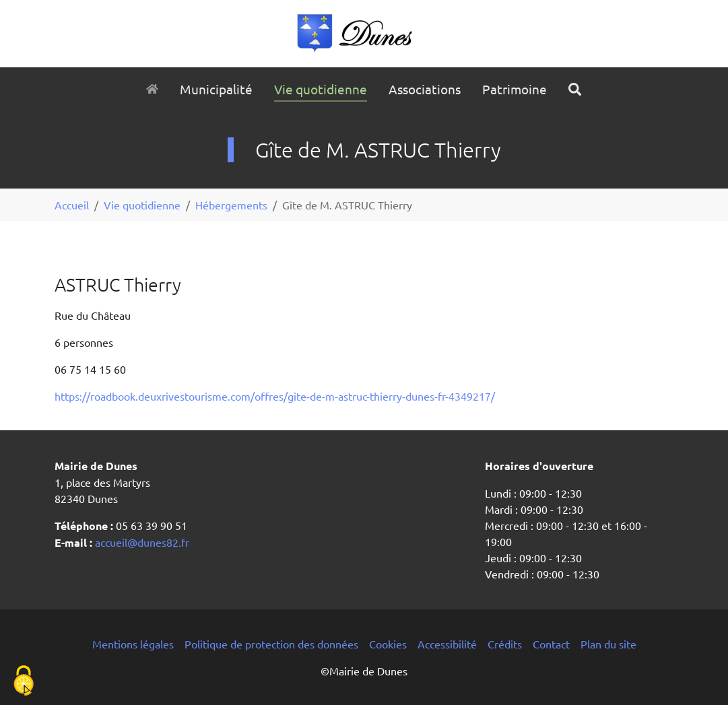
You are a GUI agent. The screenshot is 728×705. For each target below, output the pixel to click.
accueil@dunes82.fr (141, 542)
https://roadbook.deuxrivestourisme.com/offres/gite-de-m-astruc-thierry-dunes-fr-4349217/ (275, 396)
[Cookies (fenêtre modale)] (24, 682)
